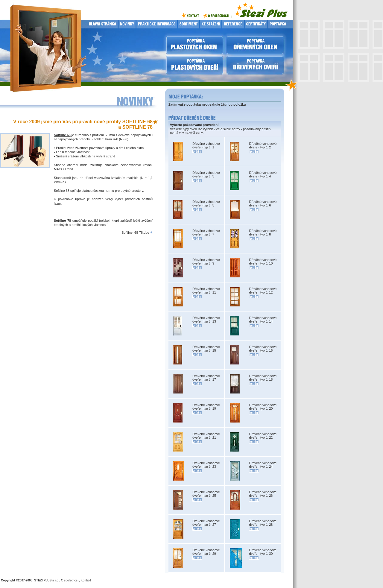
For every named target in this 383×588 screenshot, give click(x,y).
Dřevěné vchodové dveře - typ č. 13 (206, 320)
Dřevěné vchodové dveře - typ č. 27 (206, 523)
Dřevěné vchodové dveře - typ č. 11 (206, 291)
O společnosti (70, 580)
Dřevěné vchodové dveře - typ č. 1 (206, 145)
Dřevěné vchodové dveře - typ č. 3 (206, 174)
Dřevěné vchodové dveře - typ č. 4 (263, 174)
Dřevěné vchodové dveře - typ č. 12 (263, 291)
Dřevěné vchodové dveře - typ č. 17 (206, 378)
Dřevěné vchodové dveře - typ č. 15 (206, 349)
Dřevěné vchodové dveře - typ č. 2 (263, 145)
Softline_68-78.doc (135, 233)
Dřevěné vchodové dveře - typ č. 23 (206, 465)
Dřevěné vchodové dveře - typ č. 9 (206, 262)
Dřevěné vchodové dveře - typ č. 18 (263, 378)
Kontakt (86, 580)
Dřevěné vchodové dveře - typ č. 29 (206, 552)
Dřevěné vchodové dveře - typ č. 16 (263, 349)
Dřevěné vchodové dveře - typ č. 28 (263, 523)
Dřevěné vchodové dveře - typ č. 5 (206, 203)
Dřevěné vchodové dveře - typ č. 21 (206, 436)
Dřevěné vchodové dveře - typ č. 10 (263, 262)
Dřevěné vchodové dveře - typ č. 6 (263, 203)
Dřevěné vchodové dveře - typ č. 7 (206, 233)
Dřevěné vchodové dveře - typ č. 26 (263, 494)
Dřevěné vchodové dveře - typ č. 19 (206, 407)
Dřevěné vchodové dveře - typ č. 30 (263, 552)
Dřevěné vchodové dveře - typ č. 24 (263, 465)
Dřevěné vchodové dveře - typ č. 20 (263, 407)
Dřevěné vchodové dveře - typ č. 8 (263, 233)
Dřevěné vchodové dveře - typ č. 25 (206, 494)
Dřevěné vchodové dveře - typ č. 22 (263, 436)
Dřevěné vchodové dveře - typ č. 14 (263, 320)
